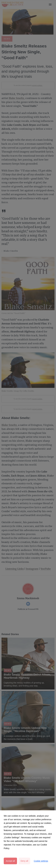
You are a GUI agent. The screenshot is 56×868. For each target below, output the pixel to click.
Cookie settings (41, 861)
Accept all (10, 861)
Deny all (24, 861)
